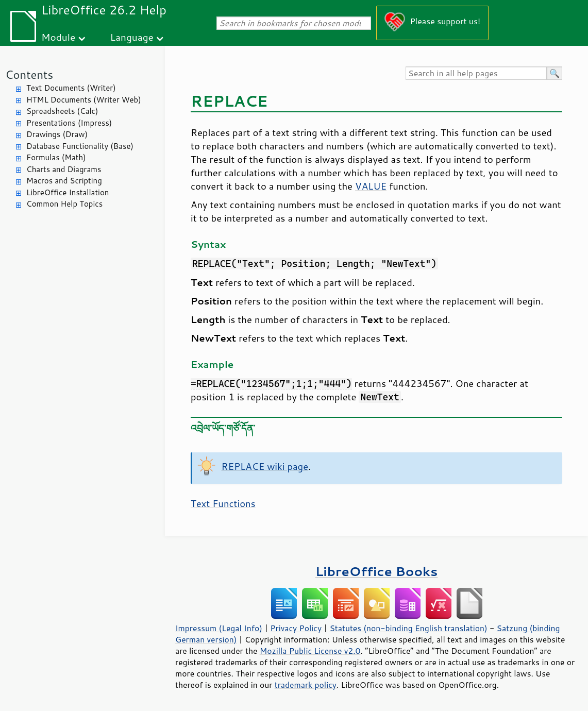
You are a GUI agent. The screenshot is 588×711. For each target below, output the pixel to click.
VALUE (371, 186)
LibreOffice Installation (68, 192)
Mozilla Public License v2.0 (310, 651)
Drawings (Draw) (57, 134)
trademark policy (306, 685)
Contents (29, 74)
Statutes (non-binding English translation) (408, 628)
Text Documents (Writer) (71, 88)
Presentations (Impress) (69, 123)
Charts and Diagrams (64, 169)
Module (58, 37)
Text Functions (223, 503)
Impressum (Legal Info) (219, 628)
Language (132, 37)
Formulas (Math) (56, 157)
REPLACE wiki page (265, 466)
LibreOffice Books (377, 571)
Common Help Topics (64, 204)
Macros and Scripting (64, 181)
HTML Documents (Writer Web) (84, 100)
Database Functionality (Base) (80, 146)
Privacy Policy (296, 628)
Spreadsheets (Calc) (62, 111)
